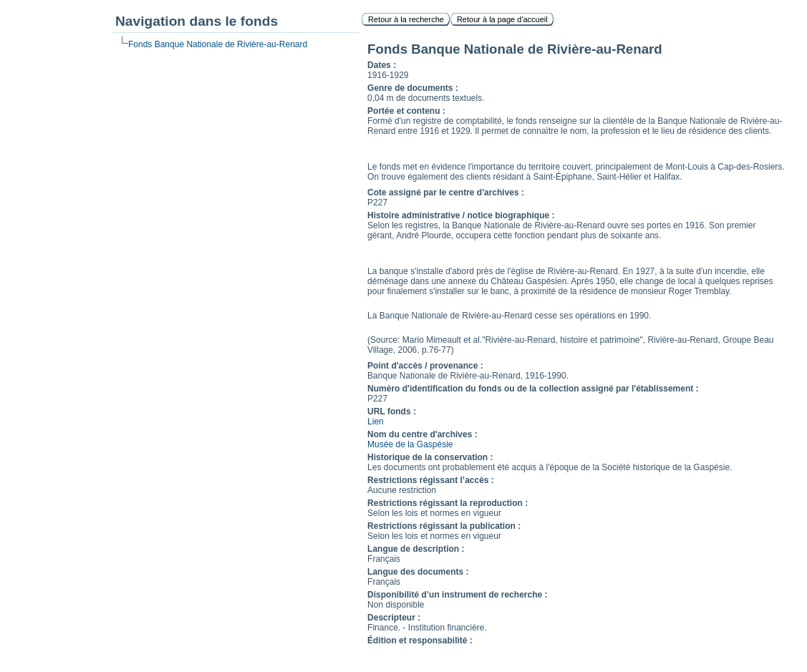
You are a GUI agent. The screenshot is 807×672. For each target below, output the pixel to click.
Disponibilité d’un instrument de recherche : (457, 595)
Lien (376, 422)
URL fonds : (392, 412)
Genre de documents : (413, 88)
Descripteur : (394, 618)
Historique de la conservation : (430, 457)
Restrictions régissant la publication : (444, 526)
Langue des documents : (418, 572)
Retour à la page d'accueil (502, 19)
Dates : (382, 65)
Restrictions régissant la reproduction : (448, 503)
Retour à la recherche (406, 19)
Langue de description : (416, 549)
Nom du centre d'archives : (422, 434)
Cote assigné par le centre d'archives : (446, 193)
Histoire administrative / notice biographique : (461, 215)
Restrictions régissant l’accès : (431, 480)
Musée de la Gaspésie (410, 444)
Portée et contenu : (406, 111)
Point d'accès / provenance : (425, 366)
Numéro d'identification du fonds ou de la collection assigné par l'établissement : (533, 389)
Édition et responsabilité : (420, 641)
